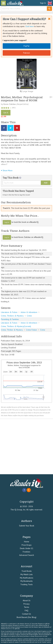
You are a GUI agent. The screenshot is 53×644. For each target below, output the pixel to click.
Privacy (26, 604)
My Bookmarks (27, 581)
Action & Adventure (29, 312)
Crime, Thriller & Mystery (12, 330)
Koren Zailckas (10, 104)
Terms (26, 607)
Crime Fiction (31, 330)
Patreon (26, 53)
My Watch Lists (27, 574)
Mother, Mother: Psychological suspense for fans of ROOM (22, 99)
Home (27, 542)
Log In (7, 222)
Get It (6, 113)
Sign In (43, 3)
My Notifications (27, 578)
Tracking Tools (26, 584)
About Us (27, 600)
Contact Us (26, 614)
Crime (29, 316)
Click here (29, 26)
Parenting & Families (10, 319)
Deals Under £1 (27, 548)
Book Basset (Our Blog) (26, 617)
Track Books (27, 571)
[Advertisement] (26, 447)
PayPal (26, 46)
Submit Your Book (27, 526)
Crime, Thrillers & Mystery (12, 316)
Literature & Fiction (9, 312)
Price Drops (27, 545)
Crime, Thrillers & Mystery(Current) (16, 326)
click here (29, 642)
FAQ (26, 610)
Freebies (26, 552)
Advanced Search (27, 555)
